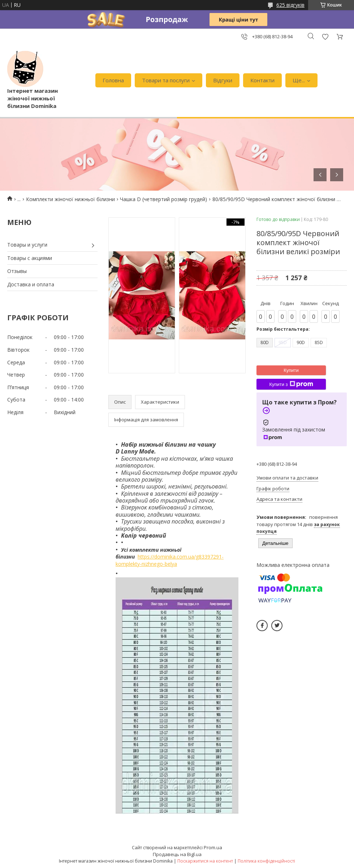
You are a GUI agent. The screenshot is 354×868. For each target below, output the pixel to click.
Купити (291, 370)
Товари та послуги (166, 80)
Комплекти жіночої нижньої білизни (70, 199)
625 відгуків (290, 5)
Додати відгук (325, 37)
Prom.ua (213, 847)
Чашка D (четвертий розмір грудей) (163, 199)
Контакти (262, 80)
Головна (113, 80)
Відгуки (223, 80)
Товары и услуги (27, 245)
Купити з (291, 384)
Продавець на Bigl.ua (177, 854)
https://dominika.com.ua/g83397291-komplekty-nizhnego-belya (170, 560)
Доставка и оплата (31, 284)
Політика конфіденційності (266, 861)
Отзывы (17, 271)
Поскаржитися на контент (205, 861)
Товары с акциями (30, 258)
